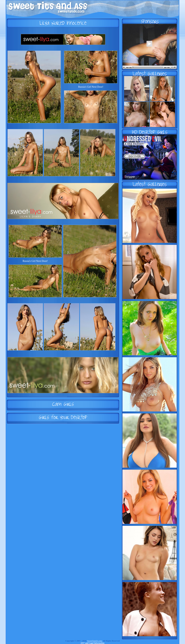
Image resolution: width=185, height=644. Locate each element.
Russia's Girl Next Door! (91, 87)
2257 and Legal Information (92, 643)
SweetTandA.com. (95, 641)
